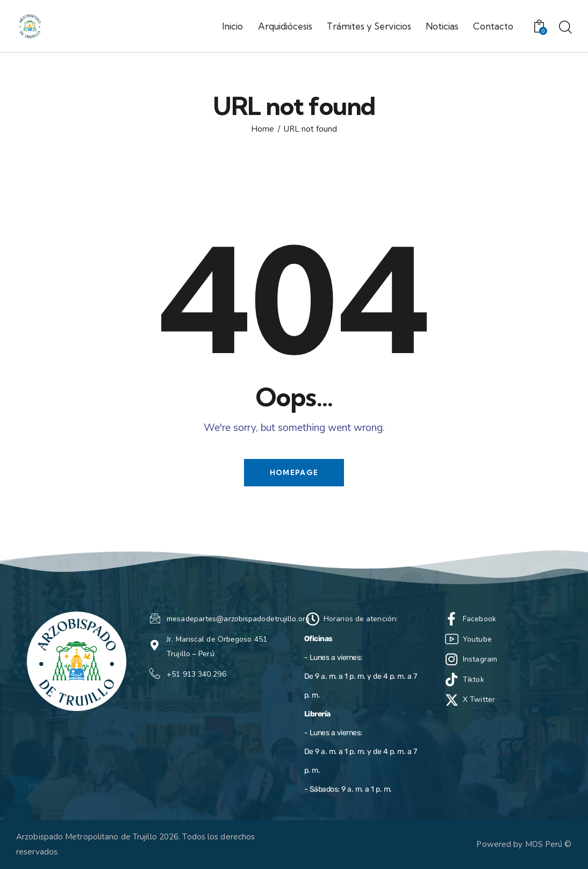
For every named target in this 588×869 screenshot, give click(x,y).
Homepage (294, 472)
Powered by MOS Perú (519, 844)
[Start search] (565, 28)
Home (263, 129)
